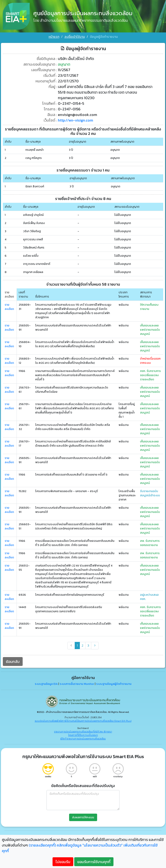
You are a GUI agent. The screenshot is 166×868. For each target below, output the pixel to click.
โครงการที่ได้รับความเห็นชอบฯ (83, 735)
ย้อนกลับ (13, 661)
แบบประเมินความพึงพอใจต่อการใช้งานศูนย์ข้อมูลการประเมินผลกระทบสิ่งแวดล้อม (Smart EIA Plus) (83, 721)
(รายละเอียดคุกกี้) (42, 845)
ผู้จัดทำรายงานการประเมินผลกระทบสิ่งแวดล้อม (83, 739)
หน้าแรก (54, 37)
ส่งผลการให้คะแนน (83, 817)
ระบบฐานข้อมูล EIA (46, 684)
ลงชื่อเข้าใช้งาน (75, 37)
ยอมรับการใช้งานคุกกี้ (94, 862)
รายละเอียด (9, 307)
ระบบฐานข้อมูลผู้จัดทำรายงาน (114, 684)
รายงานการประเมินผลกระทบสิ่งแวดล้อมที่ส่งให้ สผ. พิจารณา (83, 732)
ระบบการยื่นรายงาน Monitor (77, 684)
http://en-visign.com (76, 120)
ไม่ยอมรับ (63, 862)
